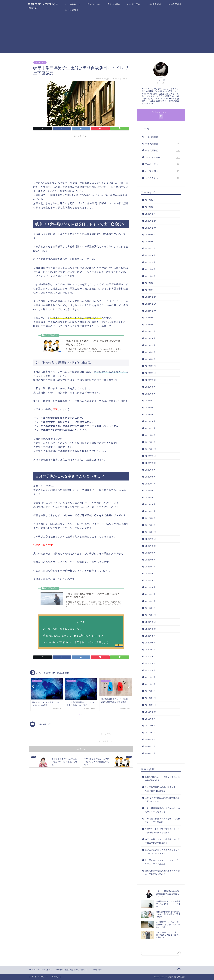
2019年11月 (151, 705)
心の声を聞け (134, 4)
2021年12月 (151, 532)
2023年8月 (150, 394)
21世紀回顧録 (162, 136)
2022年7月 (150, 484)
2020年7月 (150, 650)
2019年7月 (150, 733)
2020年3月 (150, 677)
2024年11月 (151, 304)
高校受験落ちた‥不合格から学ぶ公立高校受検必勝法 (162, 779)
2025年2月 (150, 283)
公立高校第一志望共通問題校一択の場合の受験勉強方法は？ (162, 872)
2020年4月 (150, 670)
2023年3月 (150, 428)
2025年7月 (150, 248)
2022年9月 (150, 470)
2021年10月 (151, 546)
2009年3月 (150, 746)
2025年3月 (150, 276)
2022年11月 (151, 456)
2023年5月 (150, 415)
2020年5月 (150, 663)
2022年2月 (150, 518)
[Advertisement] (107, 34)
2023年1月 (150, 442)
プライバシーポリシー (40, 977)
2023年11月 (151, 373)
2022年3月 (150, 511)
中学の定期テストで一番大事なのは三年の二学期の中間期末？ (162, 841)
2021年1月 (150, 608)
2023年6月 (150, 408)
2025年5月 (150, 262)
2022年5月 (150, 498)
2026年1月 (150, 214)
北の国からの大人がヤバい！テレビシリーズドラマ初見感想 (162, 862)
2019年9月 (150, 719)
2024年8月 (150, 325)
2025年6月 (150, 255)
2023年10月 (151, 380)
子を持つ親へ (114, 4)
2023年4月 (150, 421)
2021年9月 (150, 553)
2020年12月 (151, 615)
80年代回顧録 (175, 4)
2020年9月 (150, 636)
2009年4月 (150, 739)
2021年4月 (150, 587)
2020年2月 (150, 684)
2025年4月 (150, 269)
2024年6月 (150, 338)
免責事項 (55, 977)
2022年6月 (150, 491)
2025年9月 (150, 235)
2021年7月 (150, 567)
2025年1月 (150, 290)
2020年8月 (150, 643)
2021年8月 (150, 560)
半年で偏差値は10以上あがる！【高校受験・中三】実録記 (162, 820)
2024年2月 (150, 359)
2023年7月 (150, 401)
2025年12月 (151, 221)
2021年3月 (150, 594)
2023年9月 (150, 387)
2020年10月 (151, 629)
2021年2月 (150, 601)
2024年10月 (151, 311)
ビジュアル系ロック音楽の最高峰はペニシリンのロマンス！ (162, 852)
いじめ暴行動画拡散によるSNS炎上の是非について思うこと (162, 810)
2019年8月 (150, 726)
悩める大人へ (94, 4)
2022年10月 (151, 463)
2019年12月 (151, 698)
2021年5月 (150, 580)
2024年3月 (150, 352)
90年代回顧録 (154, 4)
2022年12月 (151, 449)
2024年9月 (150, 318)
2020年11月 (151, 622)
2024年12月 (151, 297)
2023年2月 (150, 435)
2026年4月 (150, 200)
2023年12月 (151, 366)
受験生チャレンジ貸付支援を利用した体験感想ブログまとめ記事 (162, 831)
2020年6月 (150, 657)
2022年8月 (150, 477)
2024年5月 (150, 345)
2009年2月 (150, 753)
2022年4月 (150, 504)
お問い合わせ (72, 10)
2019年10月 (151, 712)
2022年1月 (150, 525)
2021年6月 (150, 574)
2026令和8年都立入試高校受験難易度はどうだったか (162, 800)
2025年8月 (150, 242)
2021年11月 (151, 539)
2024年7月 (150, 331)
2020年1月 (150, 691)
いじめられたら (73, 4)
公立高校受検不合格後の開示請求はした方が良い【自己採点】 (162, 789)
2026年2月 (150, 207)
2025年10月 (151, 228)
